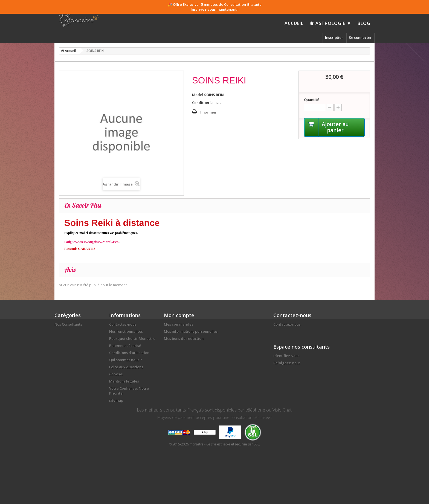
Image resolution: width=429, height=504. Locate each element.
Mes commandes (179, 324)
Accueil (294, 23)
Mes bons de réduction (184, 338)
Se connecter (360, 37)
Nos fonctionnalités (126, 331)
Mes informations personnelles (191, 331)
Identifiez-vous (286, 356)
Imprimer (208, 112)
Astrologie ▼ (331, 23)
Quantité (312, 100)
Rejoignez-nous (287, 363)
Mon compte (179, 315)
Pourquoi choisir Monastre (132, 338)
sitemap (116, 400)
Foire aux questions (126, 367)
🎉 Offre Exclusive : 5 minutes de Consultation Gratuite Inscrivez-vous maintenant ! (215, 7)
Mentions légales (124, 381)
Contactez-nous (123, 324)
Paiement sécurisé (125, 346)
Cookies (116, 374)
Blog (364, 23)
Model (198, 95)
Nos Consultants (68, 324)
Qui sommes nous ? (126, 360)
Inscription (334, 37)
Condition (201, 103)
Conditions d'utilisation (129, 353)
